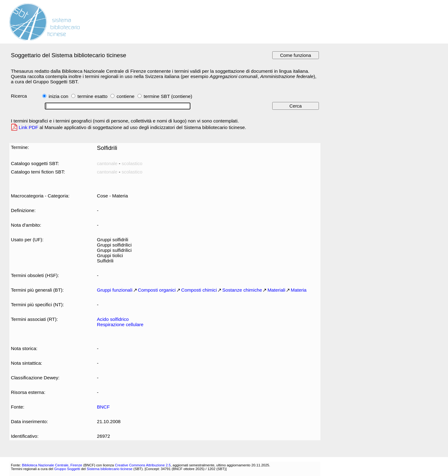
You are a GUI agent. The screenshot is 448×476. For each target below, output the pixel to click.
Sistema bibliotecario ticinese (110, 469)
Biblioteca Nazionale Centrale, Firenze (52, 465)
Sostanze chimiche (242, 290)
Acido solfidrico (113, 319)
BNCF (103, 407)
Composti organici (157, 290)
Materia (299, 290)
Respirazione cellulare (120, 324)
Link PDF (28, 127)
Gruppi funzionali (114, 290)
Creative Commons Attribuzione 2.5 (143, 465)
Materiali (276, 290)
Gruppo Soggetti (67, 469)
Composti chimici (199, 290)
